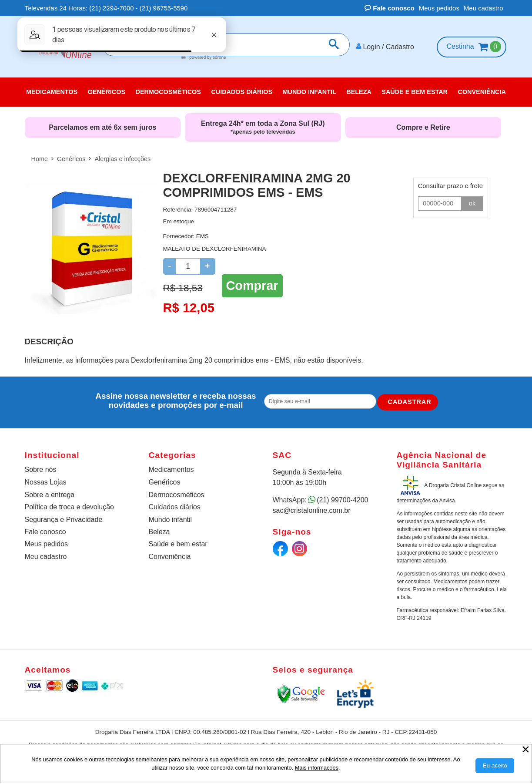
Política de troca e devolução (69, 507)
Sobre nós (41, 469)
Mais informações (317, 768)
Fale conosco (390, 8)
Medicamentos (171, 469)
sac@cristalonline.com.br (312, 510)
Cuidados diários (175, 507)
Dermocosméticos (177, 495)
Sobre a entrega (50, 495)
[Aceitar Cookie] (495, 766)
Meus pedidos (439, 8)
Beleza (159, 532)
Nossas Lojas (46, 482)
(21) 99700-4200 (342, 500)
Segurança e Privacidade (64, 519)
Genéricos (165, 482)
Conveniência (170, 557)
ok (472, 203)
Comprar (252, 285)
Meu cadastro (483, 8)
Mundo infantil (171, 519)
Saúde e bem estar (178, 544)
